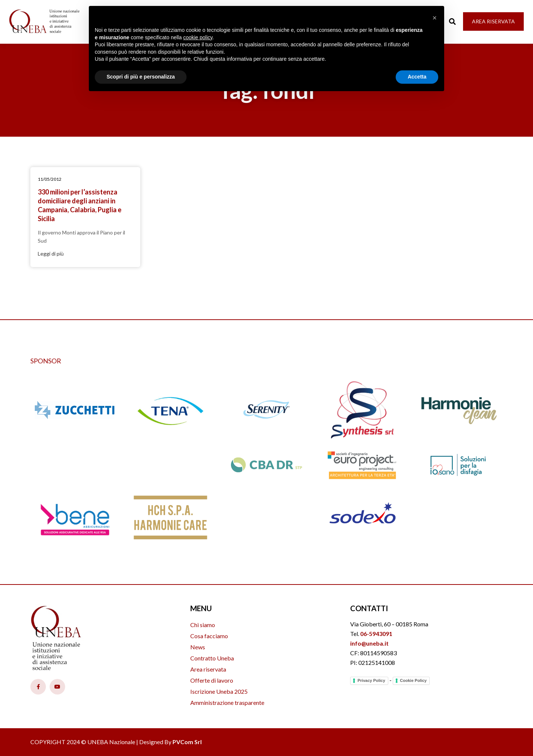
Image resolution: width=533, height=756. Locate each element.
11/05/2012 (50, 179)
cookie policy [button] (198, 37)
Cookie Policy (413, 680)
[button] (435, 18)
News (198, 647)
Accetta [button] (417, 77)
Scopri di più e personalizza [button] (141, 77)
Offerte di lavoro (212, 680)
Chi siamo (203, 625)
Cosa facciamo (209, 636)
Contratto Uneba (212, 658)
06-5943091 (376, 634)
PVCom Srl (187, 742)
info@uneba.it (369, 643)
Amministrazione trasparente (227, 702)
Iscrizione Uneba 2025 (219, 691)
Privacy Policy (371, 680)
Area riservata (208, 669)
